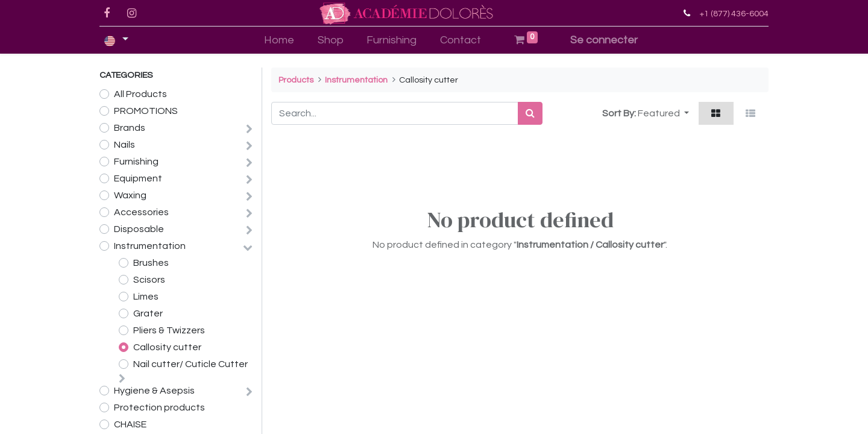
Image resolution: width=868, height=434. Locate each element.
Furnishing (136, 162)
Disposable (139, 229)
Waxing (130, 195)
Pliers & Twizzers (169, 330)
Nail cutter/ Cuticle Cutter (190, 364)
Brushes (151, 263)
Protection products (159, 407)
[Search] (530, 113)
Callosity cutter (167, 347)
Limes (146, 297)
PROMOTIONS (146, 111)
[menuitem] (279, 40)
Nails (124, 145)
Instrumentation (150, 246)
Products (296, 80)
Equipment (138, 178)
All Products (140, 94)
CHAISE (130, 424)
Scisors (149, 280)
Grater (148, 313)
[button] (663, 113)
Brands (130, 128)
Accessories (141, 212)
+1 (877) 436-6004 (734, 14)
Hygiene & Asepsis (154, 391)
